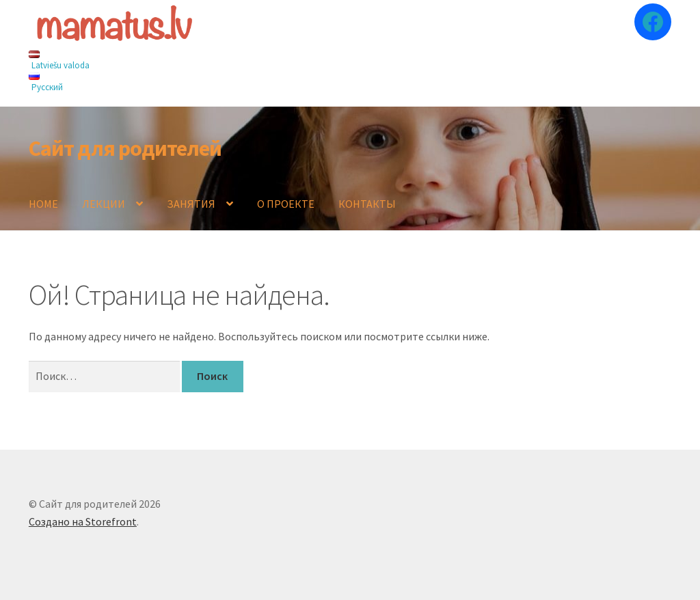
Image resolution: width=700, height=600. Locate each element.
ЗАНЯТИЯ (191, 204)
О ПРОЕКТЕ (286, 204)
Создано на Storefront (83, 521)
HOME (43, 204)
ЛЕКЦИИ (104, 204)
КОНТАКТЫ (367, 204)
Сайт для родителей (125, 148)
